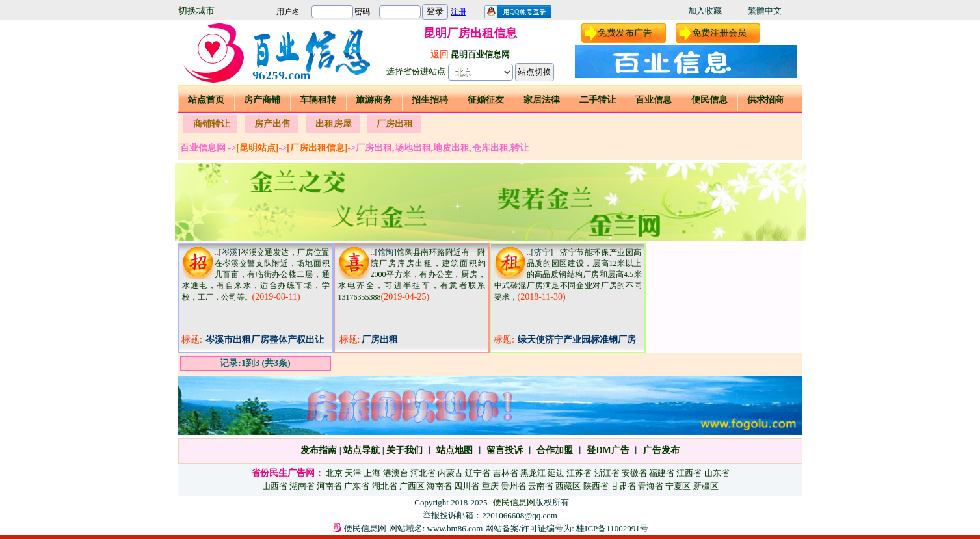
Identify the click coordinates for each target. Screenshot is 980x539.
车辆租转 (318, 100)
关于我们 (404, 450)
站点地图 (454, 450)
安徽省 (634, 473)
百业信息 (654, 100)
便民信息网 (514, 502)
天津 (353, 473)
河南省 (329, 486)
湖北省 (385, 486)
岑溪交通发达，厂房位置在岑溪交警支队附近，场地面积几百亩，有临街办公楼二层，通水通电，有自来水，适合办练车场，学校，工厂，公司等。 (256, 275)
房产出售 (272, 124)
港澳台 (396, 473)
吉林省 (506, 473)
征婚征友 (486, 100)
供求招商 (765, 100)
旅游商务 (374, 100)
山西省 (275, 486)
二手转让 (598, 100)
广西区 (412, 486)
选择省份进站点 (416, 71)
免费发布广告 (625, 33)
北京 (334, 473)
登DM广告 (608, 450)
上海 (372, 473)
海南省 (439, 486)
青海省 (651, 486)
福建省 (662, 473)
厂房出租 (395, 124)
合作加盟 (555, 450)
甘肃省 (623, 486)
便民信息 (709, 100)
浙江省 (607, 473)
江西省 (689, 473)
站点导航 (362, 450)
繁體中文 (765, 11)
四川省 (467, 486)
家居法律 (542, 100)
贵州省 (513, 486)
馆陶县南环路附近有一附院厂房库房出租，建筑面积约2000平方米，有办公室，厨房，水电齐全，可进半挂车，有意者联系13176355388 (412, 275)
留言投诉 (505, 450)
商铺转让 (211, 124)
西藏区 (568, 486)
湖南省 (302, 486)
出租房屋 (334, 124)
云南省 (541, 486)
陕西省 (596, 486)
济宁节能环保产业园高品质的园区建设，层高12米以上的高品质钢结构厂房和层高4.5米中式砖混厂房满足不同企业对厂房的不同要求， (568, 275)
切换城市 (196, 11)
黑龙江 (533, 473)
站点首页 (206, 100)
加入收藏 (705, 11)
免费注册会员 (719, 33)
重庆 (490, 486)
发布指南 (319, 450)
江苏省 (579, 473)
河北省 (423, 473)
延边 (556, 473)
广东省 (357, 486)
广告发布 (661, 450)
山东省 (717, 473)
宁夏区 (678, 486)
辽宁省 (478, 473)
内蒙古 (450, 473)
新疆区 (706, 486)
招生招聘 (430, 100)
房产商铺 (262, 100)
